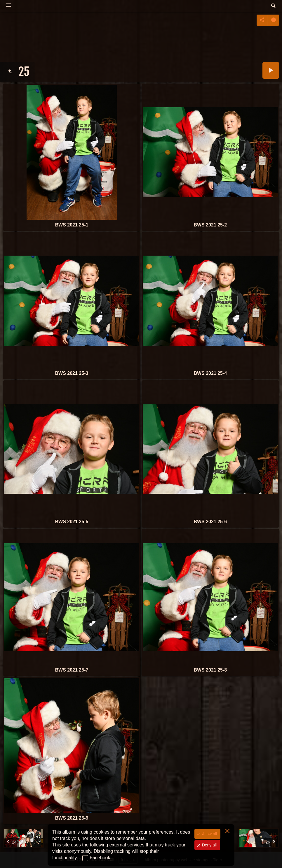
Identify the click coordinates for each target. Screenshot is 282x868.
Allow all (209, 834)
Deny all (209, 845)
